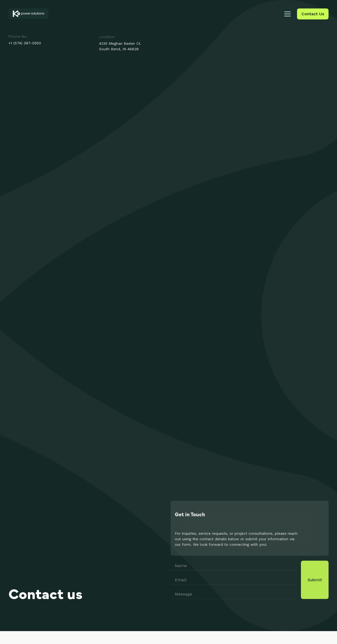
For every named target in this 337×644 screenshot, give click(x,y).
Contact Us (313, 14)
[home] (28, 14)
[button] (288, 14)
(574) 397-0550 (27, 43)
